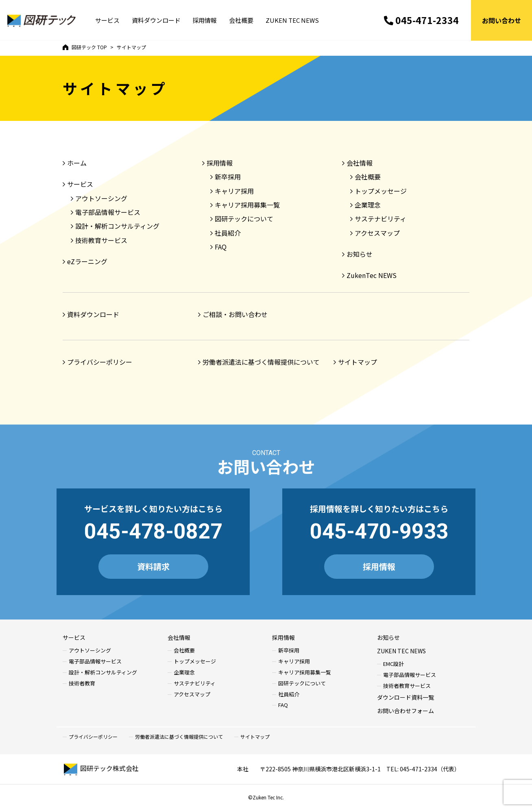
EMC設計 (394, 664)
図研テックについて (244, 219)
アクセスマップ (377, 233)
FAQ (221, 247)
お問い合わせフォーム (406, 711)
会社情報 (360, 163)
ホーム (77, 163)
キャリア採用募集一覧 (247, 205)
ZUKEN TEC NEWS (293, 21)
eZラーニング (87, 261)
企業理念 (368, 205)
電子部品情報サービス (108, 212)
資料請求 (153, 566)
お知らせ (360, 254)
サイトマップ (358, 362)
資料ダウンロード (156, 21)
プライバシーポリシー (100, 362)
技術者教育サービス (407, 686)
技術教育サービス (101, 240)
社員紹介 (228, 233)
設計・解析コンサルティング (117, 226)
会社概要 (242, 21)
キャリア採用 (234, 191)
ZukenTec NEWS (372, 275)
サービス (107, 21)
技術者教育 (82, 684)
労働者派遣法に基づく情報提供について (261, 362)
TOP (85, 47)
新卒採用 (228, 177)
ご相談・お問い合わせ (235, 314)
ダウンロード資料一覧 (406, 697)
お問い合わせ (501, 20)
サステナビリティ (380, 219)
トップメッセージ (381, 191)
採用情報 (205, 21)
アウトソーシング (101, 198)
